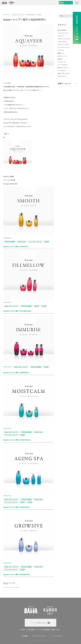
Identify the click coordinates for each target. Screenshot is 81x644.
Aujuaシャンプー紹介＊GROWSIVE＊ (17, 574)
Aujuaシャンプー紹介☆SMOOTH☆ (16, 246)
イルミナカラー (62, 42)
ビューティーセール (35, 241)
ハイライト (61, 50)
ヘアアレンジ (62, 62)
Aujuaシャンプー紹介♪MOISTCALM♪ (17, 440)
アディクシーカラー (64, 45)
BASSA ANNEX (62, 30)
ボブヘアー (61, 36)
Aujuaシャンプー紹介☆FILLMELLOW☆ (18, 311)
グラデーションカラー (64, 39)
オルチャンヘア (62, 56)
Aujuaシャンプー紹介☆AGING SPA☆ (17, 507)
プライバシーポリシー (40, 636)
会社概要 (25, 636)
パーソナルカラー (63, 65)
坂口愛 (39, 15)
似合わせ (60, 59)
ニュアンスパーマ (63, 33)
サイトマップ (57, 636)
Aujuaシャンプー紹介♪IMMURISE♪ (16, 372)
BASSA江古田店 (30, 15)
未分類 (44, 306)
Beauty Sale (22, 241)
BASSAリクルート (63, 68)
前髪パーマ (61, 53)
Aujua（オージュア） (18, 15)
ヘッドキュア (62, 70)
